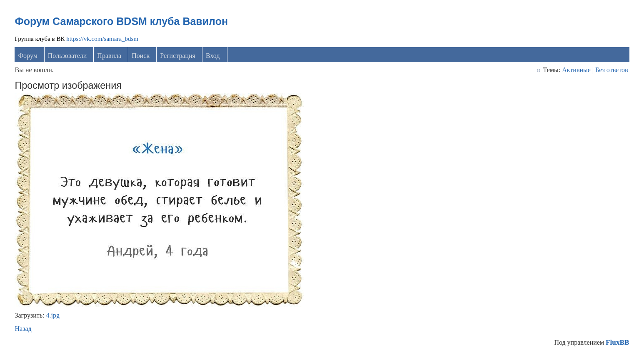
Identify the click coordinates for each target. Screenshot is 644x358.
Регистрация (178, 56)
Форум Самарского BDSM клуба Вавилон (121, 21)
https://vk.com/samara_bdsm (102, 39)
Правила (109, 56)
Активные (576, 70)
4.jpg (53, 315)
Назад (23, 329)
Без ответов (612, 70)
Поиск (141, 56)
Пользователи (67, 56)
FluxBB (617, 342)
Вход (213, 56)
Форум (27, 56)
